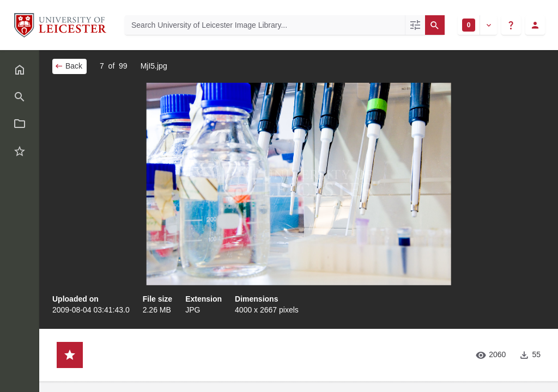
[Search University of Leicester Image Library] (265, 25)
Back (68, 66)
